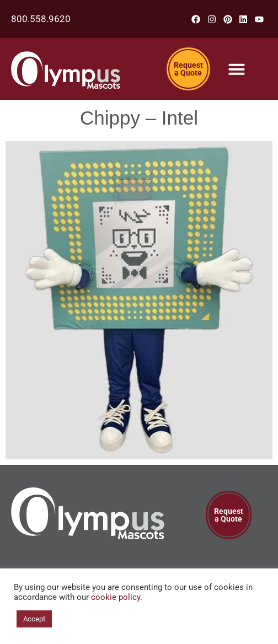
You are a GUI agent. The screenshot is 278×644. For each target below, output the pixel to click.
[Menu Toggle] (237, 69)
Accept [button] (34, 619)
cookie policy (116, 597)
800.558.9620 (41, 19)
